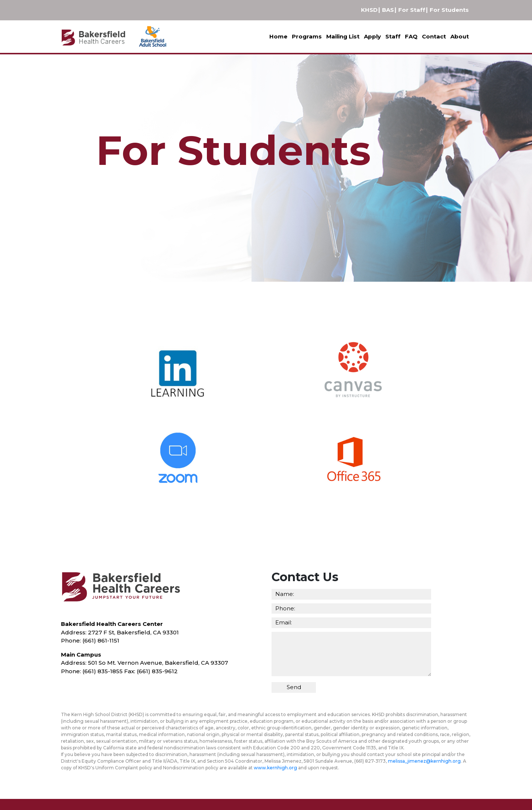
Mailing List (343, 36)
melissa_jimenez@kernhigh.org (424, 761)
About (460, 36)
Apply (372, 36)
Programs (307, 36)
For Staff (412, 10)
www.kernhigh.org (275, 768)
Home (278, 36)
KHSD (369, 10)
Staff (393, 36)
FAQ (411, 36)
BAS (388, 10)
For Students (449, 10)
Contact (434, 36)
